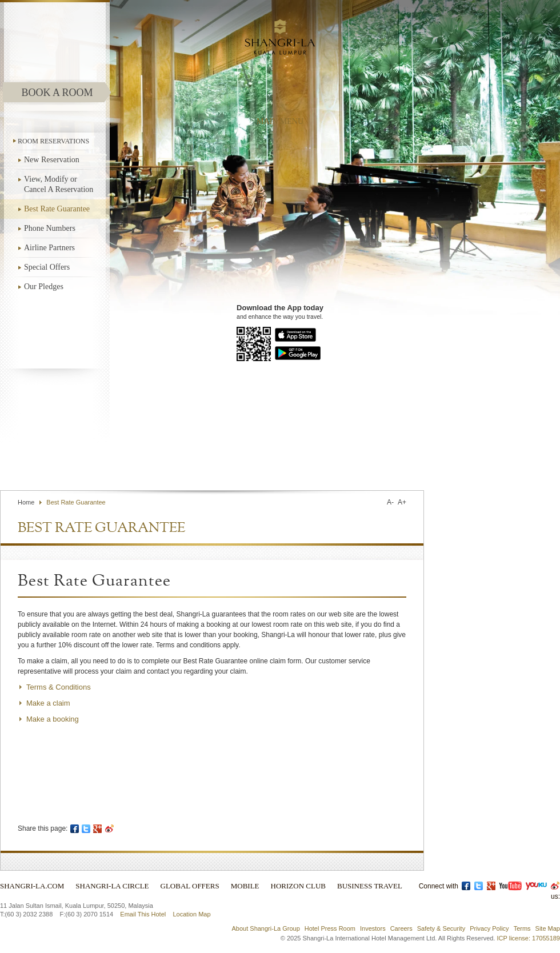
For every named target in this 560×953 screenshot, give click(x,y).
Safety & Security (441, 928)
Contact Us (269, 463)
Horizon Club (298, 886)
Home (26, 502)
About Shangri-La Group (266, 928)
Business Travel (370, 886)
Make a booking (53, 719)
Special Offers (47, 267)
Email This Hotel (143, 914)
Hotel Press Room (330, 928)
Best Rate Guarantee (57, 209)
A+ (402, 502)
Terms (522, 928)
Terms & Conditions (59, 687)
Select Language (391, 463)
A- (390, 502)
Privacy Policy (489, 928)
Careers (401, 928)
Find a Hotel (319, 463)
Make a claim (48, 703)
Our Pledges (44, 287)
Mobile (245, 886)
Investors (373, 928)
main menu (280, 121)
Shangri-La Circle (112, 886)
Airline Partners (49, 248)
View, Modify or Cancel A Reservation (59, 184)
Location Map (191, 914)
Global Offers (190, 886)
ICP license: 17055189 (529, 938)
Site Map (548, 928)
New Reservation (52, 160)
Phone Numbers (50, 228)
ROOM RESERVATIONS (53, 141)
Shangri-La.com (32, 886)
